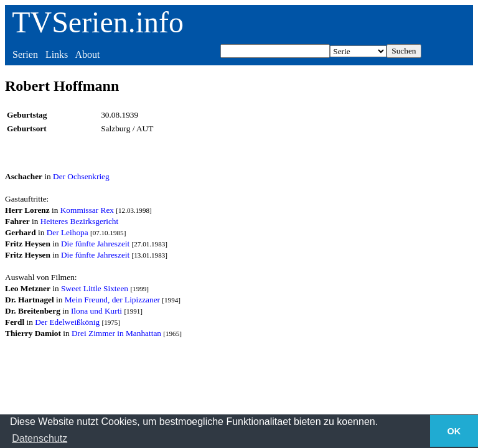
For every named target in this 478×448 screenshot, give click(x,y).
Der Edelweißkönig (67, 322)
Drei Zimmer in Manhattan (116, 333)
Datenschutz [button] (40, 438)
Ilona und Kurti (96, 311)
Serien (25, 54)
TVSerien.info (98, 22)
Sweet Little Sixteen (95, 288)
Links (57, 54)
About (87, 54)
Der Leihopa (68, 232)
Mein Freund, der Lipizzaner (112, 300)
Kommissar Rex (87, 210)
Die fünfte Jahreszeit (95, 244)
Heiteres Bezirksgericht (79, 221)
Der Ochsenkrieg (81, 176)
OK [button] (454, 431)
